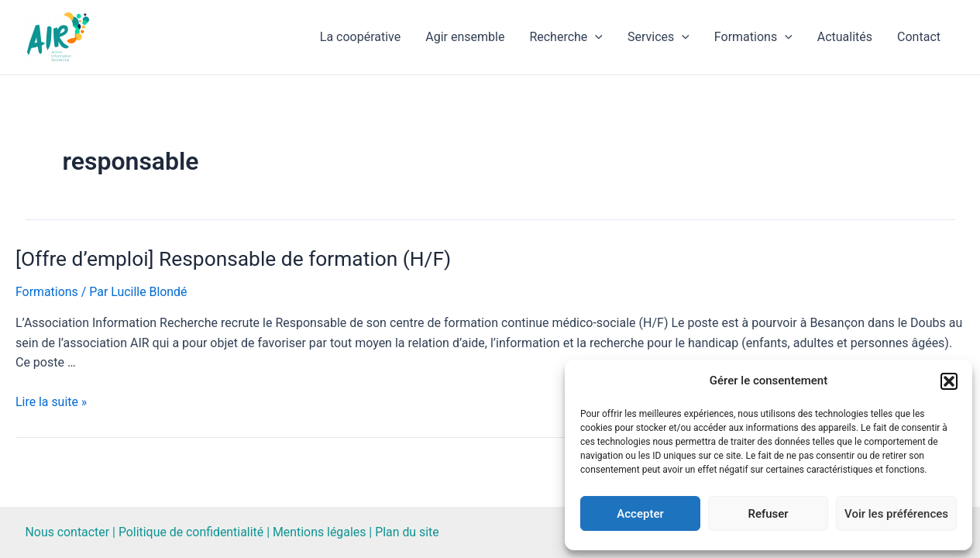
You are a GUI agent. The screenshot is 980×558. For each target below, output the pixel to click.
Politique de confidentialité (193, 532)
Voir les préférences (896, 514)
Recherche (566, 37)
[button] (949, 381)
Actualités (845, 37)
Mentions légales (321, 532)
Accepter (640, 514)
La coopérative (360, 37)
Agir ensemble (465, 37)
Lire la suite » (52, 402)
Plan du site (409, 532)
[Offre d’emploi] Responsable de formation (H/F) (230, 259)
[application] (595, 37)
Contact (919, 37)
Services (658, 37)
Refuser (768, 514)
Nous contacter (68, 532)
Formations (753, 37)
